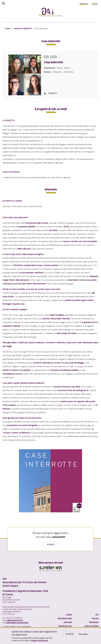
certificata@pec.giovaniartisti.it (17, 623)
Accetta (70, 634)
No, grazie (83, 634)
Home (8, 28)
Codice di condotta (91, 626)
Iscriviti (51, 544)
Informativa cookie (65, 618)
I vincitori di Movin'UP (23, 28)
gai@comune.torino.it (15, 620)
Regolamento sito (65, 626)
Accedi (95, 4)
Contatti (69, 615)
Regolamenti (94, 622)
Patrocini (95, 618)
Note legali (68, 622)
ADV (97, 615)
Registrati (84, 4)
